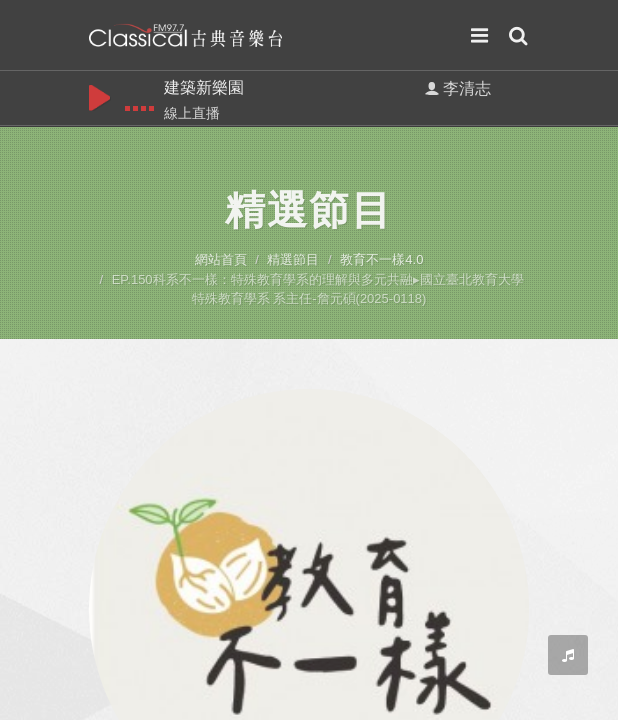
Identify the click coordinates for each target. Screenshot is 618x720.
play (99, 97)
